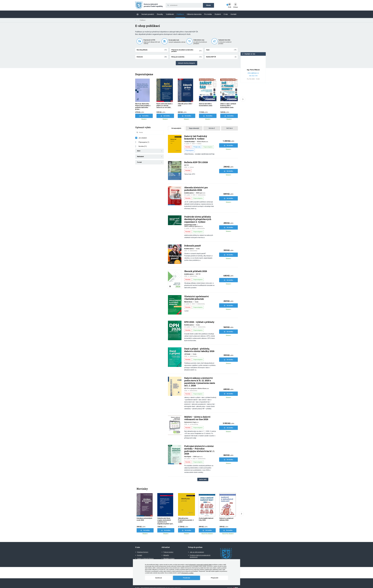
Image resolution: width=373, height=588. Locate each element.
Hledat (208, 5)
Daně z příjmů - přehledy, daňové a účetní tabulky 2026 (199, 350)
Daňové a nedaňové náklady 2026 (226, 519)
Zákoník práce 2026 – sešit (185, 105)
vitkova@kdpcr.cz (253, 73)
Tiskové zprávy (168, 552)
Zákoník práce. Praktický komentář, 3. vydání (186, 520)
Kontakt (140, 555)
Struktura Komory (143, 552)
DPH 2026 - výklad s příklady (199, 322)
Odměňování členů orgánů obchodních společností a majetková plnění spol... (166, 521)
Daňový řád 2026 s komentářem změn (206, 105)
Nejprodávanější (194, 128)
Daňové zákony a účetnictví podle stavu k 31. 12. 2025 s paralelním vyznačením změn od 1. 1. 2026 (200, 382)
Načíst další (203, 479)
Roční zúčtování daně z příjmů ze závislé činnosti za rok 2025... (164, 106)
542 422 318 (253, 76)
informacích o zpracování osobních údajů (200, 565)
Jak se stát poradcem (197, 552)
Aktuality (166, 555)
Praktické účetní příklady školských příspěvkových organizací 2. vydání (198, 219)
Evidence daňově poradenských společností (200, 556)
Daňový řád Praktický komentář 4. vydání (196, 137)
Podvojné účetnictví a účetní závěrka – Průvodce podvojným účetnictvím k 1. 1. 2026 (199, 450)
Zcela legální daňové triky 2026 (206, 519)
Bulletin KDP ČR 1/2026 (196, 162)
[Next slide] (243, 99)
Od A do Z (212, 128)
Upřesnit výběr (143, 127)
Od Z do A (229, 128)
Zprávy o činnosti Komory (145, 558)
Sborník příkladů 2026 (196, 271)
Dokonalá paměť (193, 246)
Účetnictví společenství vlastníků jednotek (197, 298)
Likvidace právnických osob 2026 (144, 519)
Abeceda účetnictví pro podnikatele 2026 (196, 189)
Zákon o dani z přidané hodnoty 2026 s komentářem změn (228, 106)
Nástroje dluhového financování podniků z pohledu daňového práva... (143, 106)
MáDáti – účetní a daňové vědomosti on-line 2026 (197, 418)
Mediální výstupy (169, 558)
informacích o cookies (187, 573)
